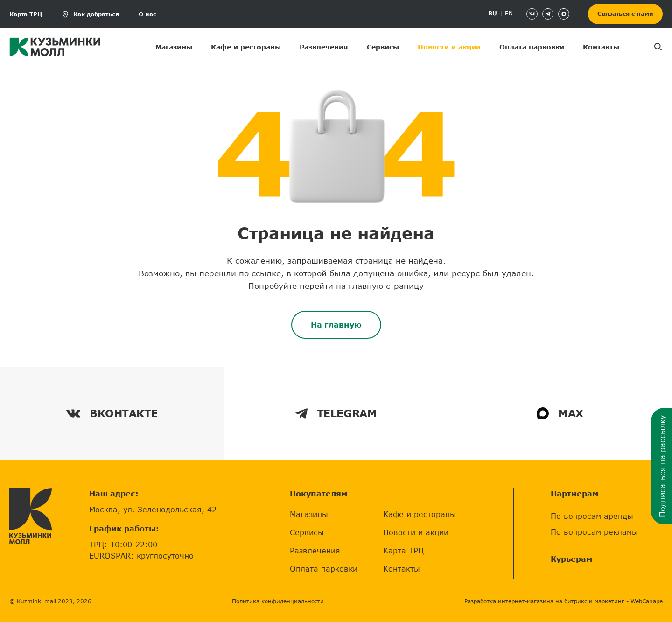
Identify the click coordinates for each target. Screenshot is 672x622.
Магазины (174, 47)
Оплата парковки (532, 47)
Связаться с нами (625, 14)
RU (493, 13)
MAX (560, 413)
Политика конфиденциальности (278, 601)
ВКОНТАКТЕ (112, 413)
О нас (147, 14)
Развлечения (324, 47)
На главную (336, 325)
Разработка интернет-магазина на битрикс (526, 601)
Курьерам (571, 559)
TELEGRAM (336, 413)
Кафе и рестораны (246, 47)
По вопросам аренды (592, 516)
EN (509, 13)
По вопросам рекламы (594, 532)
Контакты (601, 47)
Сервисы (383, 47)
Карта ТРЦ (26, 14)
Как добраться (96, 14)
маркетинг (609, 601)
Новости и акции (449, 47)
